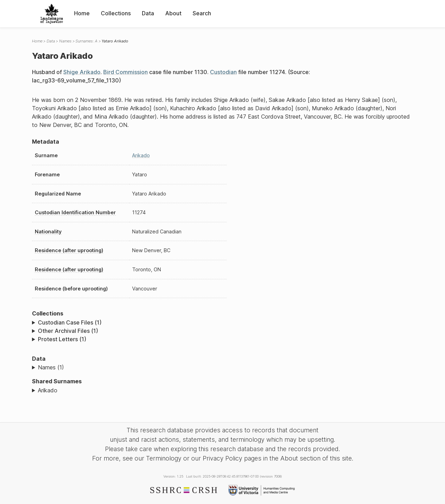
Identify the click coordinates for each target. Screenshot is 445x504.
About (173, 13)
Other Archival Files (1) (68, 331)
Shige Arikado (82, 72)
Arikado (141, 155)
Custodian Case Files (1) (70, 322)
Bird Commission (126, 72)
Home (82, 13)
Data (148, 13)
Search (202, 13)
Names (65, 41)
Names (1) (51, 367)
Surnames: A (86, 41)
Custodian (223, 72)
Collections (116, 13)
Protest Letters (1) (62, 339)
